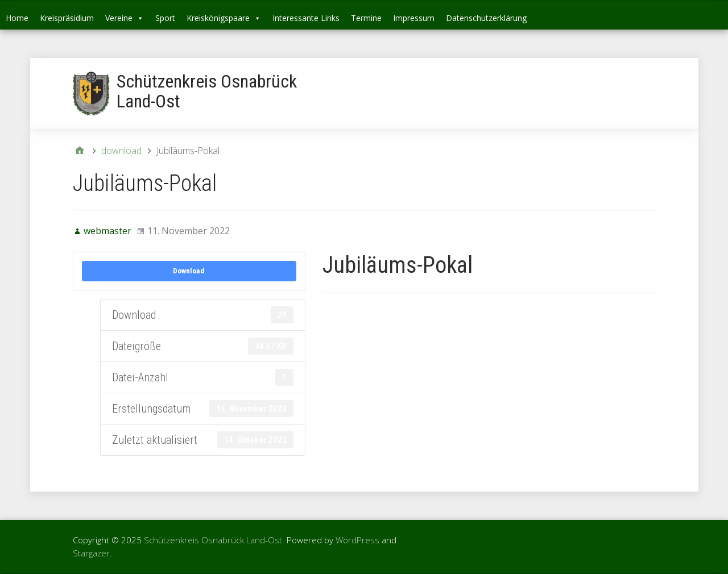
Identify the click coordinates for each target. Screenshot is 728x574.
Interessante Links (306, 18)
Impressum (414, 18)
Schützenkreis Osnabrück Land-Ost (207, 91)
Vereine (125, 18)
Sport (165, 18)
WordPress (357, 540)
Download (189, 271)
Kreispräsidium (67, 18)
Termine (366, 18)
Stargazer (91, 553)
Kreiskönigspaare (224, 18)
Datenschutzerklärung (486, 18)
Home (17, 18)
